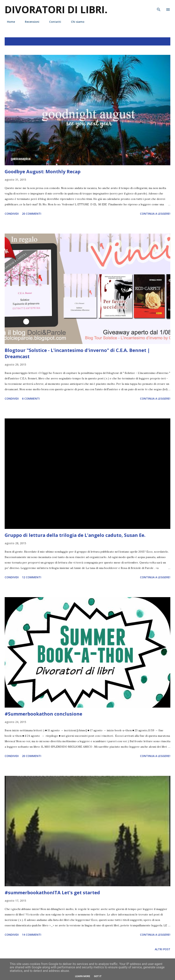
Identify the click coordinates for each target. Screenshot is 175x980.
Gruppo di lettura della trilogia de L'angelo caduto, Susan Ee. (75, 535)
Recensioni (30, 22)
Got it (98, 976)
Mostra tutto (156, 41)
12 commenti (32, 577)
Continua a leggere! (155, 214)
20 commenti (32, 214)
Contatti (53, 22)
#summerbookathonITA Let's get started (52, 892)
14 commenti (32, 935)
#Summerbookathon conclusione (43, 714)
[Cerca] (159, 7)
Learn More (83, 976)
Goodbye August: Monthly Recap (43, 171)
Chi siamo (75, 22)
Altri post (163, 949)
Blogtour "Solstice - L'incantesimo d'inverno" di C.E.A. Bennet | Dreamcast (77, 353)
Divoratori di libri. (56, 10)
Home (9, 22)
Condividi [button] (12, 214)
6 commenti (31, 399)
